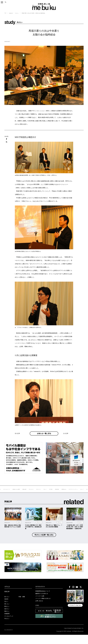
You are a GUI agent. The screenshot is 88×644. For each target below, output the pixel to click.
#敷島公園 (35, 492)
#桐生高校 (72, 492)
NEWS (7, 606)
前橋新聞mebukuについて (44, 598)
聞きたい (7, 614)
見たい (7, 609)
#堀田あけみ (80, 492)
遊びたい (7, 617)
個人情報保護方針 (9, 639)
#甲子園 (65, 492)
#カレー (59, 492)
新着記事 (12, 13)
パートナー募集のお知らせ (44, 606)
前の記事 (18, 437)
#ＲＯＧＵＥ (43, 492)
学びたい (19, 13)
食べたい (7, 604)
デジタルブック (10, 625)
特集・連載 (22, 604)
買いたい (7, 612)
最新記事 (7, 598)
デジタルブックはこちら (75, 613)
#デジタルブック (14, 492)
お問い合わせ (40, 608)
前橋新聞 (7, 622)
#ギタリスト (52, 492)
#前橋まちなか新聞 (26, 492)
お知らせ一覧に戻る (44, 435)
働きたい (7, 620)
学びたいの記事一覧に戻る (44, 541)
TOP (6, 13)
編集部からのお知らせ (43, 601)
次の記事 (66, 437)
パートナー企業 (41, 603)
